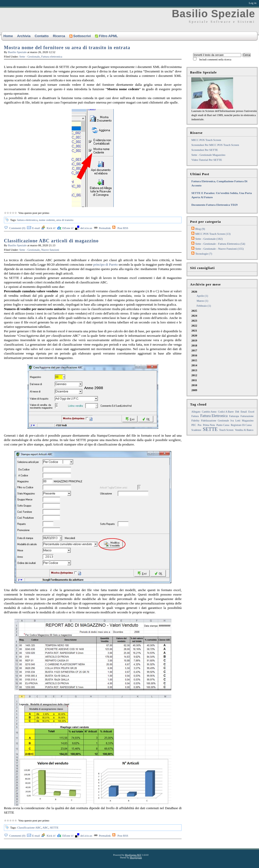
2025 (194, 311)
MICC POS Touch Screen (206, 140)
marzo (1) (202, 301)
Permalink (105, 228)
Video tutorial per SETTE (207, 160)
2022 (194, 325)
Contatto (41, 36)
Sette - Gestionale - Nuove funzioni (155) (219, 249)
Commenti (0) (17, 228)
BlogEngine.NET (133, 855)
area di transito (65, 220)
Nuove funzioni (50, 250)
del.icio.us (86, 228)
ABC (45, 827)
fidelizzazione (209, 421)
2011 (194, 380)
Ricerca (59, 36)
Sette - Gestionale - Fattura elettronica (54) (220, 244)
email (244, 412)
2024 (194, 316)
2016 (194, 355)
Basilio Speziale (213, 14)
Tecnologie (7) (204, 254)
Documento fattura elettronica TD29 (214, 205)
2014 (194, 365)
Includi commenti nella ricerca (215, 59)
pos (200, 425)
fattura (195, 416)
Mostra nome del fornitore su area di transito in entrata (67, 48)
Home (8, 36)
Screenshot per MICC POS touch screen (215, 145)
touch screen (226, 430)
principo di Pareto (106, 264)
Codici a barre (226, 412)
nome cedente (47, 220)
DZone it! (68, 228)
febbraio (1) (204, 306)
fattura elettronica (27, 220)
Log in (253, 3)
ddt (237, 412)
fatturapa (234, 416)
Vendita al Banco (244, 430)
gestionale (223, 421)
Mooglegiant (136, 858)
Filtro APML (106, 36)
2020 (194, 335)
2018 (194, 345)
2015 (194, 360)
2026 (224, 299)
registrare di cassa (241, 425)
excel (251, 412)
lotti (238, 421)
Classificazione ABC (29, 827)
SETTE (54, 827)
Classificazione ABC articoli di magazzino (51, 241)
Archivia (24, 36)
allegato (196, 412)
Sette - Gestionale (30, 56)
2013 (194, 370)
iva (232, 421)
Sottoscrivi (80, 36)
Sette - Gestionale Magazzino (208, 155)
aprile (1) (202, 296)
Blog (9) (200, 229)
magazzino (248, 421)
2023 (194, 321)
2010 (194, 385)
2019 (194, 340)
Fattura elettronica (52, 56)
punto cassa (223, 425)
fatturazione (247, 416)
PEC (194, 425)
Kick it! (51, 228)
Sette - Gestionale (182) (209, 239)
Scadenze (196, 430)
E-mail (36, 228)
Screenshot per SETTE (204, 150)
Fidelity (195, 421)
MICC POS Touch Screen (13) (213, 234)
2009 (194, 390)
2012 (194, 375)
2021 (194, 330)
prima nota (209, 425)
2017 (194, 350)
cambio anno (209, 412)
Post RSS (123, 228)
